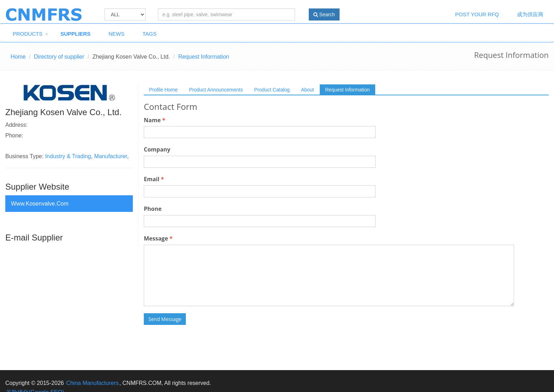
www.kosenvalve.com (40, 204)
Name (155, 120)
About (308, 90)
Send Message (165, 319)
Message (158, 238)
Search (324, 14)
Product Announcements (216, 90)
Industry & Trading (68, 156)
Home (18, 57)
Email (154, 179)
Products (28, 34)
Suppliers (75, 34)
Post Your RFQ (477, 14)
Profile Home (163, 90)
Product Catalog (272, 90)
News (116, 34)
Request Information (347, 90)
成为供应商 (530, 14)
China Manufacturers (92, 383)
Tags (149, 34)
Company (157, 149)
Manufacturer (110, 156)
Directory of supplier (59, 57)
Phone (153, 209)
